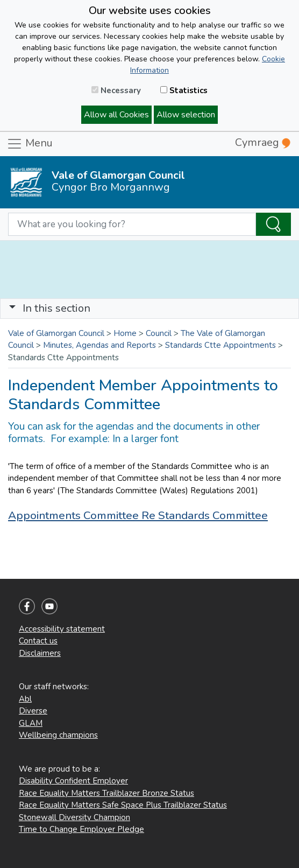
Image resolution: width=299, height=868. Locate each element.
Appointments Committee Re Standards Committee (138, 515)
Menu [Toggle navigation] (30, 144)
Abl (25, 699)
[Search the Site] (273, 225)
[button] (12, 308)
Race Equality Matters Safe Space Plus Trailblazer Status (123, 805)
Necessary (116, 90)
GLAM (31, 723)
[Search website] (132, 225)
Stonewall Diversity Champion (74, 817)
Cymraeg (263, 142)
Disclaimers (40, 653)
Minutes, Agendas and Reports (99, 345)
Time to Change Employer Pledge (81, 829)
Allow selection (186, 115)
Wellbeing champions (58, 735)
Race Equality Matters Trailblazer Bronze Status (106, 793)
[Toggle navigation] (149, 309)
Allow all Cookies (116, 115)
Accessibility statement (62, 629)
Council (159, 333)
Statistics (184, 90)
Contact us (38, 641)
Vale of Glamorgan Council (56, 333)
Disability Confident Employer (73, 781)
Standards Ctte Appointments (220, 345)
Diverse (33, 711)
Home (125, 333)
